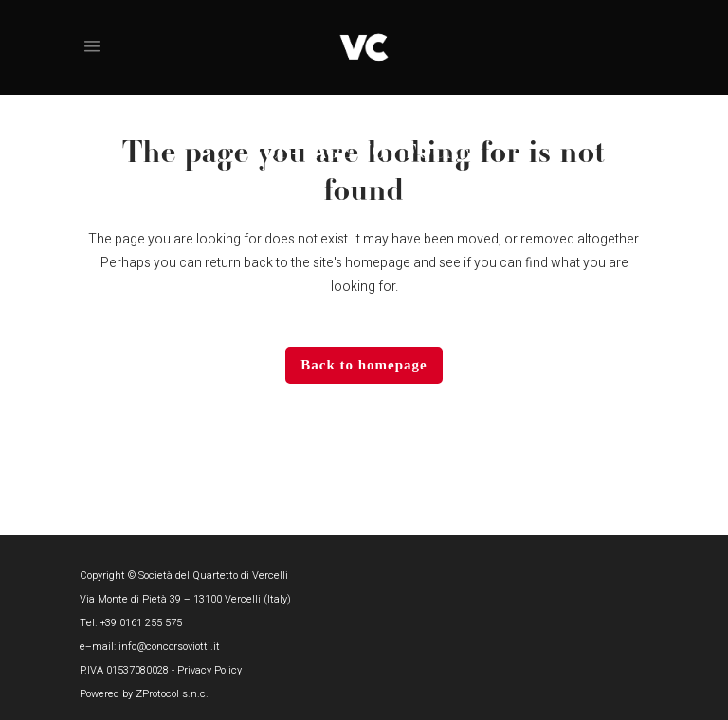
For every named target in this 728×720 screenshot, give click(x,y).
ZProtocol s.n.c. (172, 694)
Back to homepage (364, 365)
